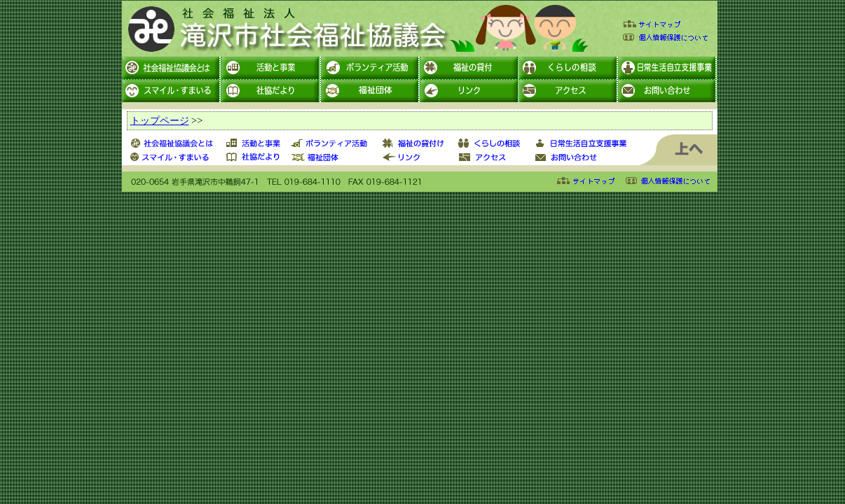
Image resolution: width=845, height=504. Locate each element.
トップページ (160, 120)
